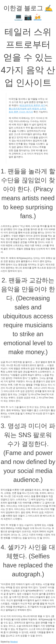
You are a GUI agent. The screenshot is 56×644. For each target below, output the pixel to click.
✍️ (49, 8)
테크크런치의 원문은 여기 (32, 105)
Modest (14, 642)
